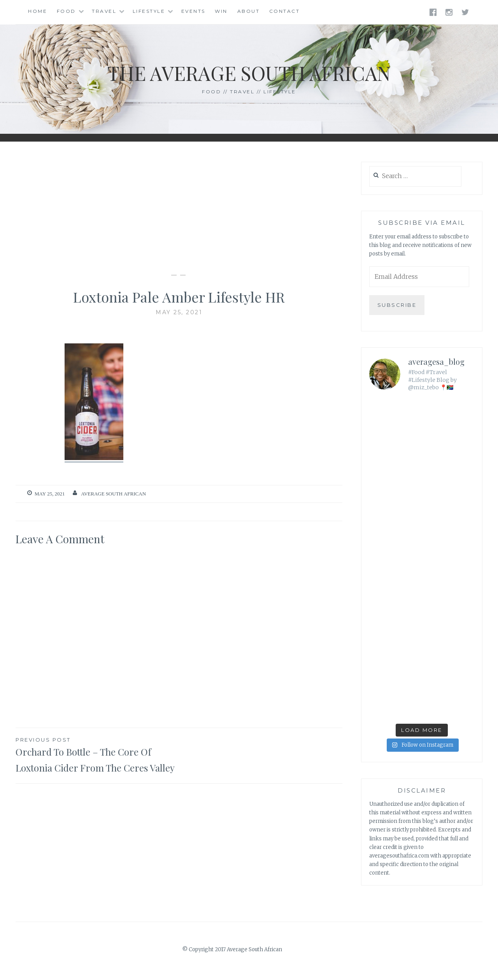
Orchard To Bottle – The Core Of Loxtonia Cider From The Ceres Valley (97, 755)
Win (221, 11)
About (249, 11)
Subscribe (397, 305)
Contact (285, 11)
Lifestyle (149, 11)
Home (38, 11)
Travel (104, 11)
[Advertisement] (179, 206)
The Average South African (249, 73)
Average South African (113, 494)
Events (193, 11)
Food (66, 11)
